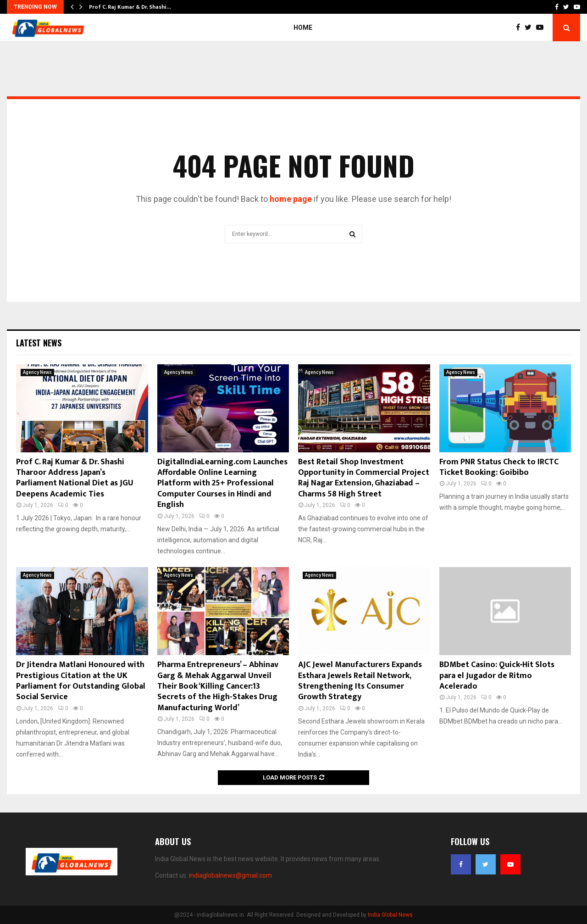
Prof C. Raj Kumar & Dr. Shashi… (130, 7)
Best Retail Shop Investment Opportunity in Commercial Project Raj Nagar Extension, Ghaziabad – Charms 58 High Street (364, 478)
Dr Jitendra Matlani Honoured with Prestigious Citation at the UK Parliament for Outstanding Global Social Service (81, 681)
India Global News (390, 915)
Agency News (37, 372)
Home (303, 28)
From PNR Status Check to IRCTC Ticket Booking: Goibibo (499, 467)
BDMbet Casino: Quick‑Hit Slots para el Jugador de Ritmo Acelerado (497, 676)
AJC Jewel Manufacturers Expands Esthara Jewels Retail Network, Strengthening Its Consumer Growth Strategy (360, 681)
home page (291, 199)
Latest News (39, 343)
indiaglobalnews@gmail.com (230, 875)
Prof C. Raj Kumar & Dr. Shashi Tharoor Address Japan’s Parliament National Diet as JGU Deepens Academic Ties (75, 478)
